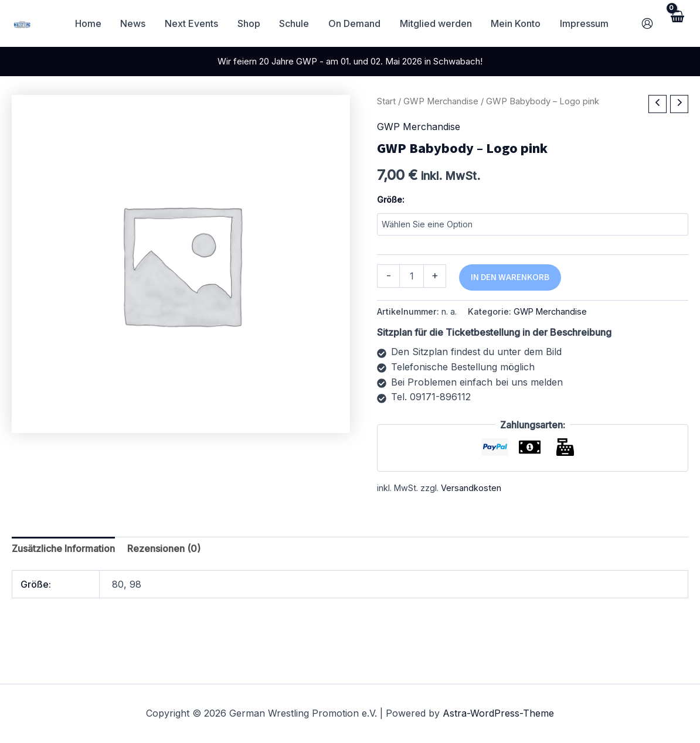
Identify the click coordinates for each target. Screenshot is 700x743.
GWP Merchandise (441, 101)
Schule (296, 23)
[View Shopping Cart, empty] (677, 23)
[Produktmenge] (412, 276)
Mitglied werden (436, 23)
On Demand (356, 23)
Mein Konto (516, 23)
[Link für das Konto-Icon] (647, 23)
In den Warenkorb (510, 277)
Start (386, 101)
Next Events (194, 23)
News (136, 23)
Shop (251, 23)
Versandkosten (471, 488)
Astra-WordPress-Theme (498, 713)
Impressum (584, 23)
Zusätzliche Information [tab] (63, 548)
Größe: (391, 200)
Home (91, 23)
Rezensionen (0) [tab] (164, 548)
